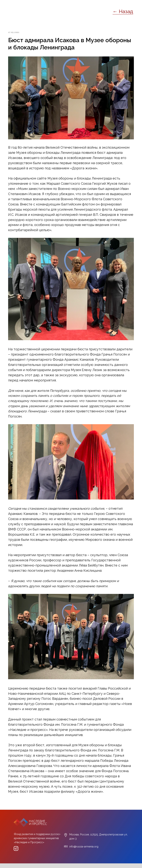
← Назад (123, 11)
